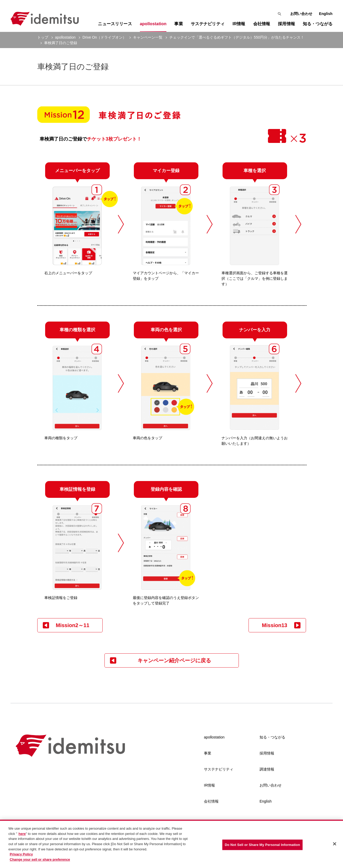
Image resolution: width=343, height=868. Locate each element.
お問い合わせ (301, 14)
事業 (208, 753)
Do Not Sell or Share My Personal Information (263, 846)
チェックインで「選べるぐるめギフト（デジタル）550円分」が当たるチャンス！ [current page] (237, 37)
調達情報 (267, 769)
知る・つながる (272, 737)
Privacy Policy (21, 856)
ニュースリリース (115, 24)
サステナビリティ (219, 769)
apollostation (65, 37)
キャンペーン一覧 (148, 37)
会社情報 (211, 801)
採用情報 (267, 753)
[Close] (335, 845)
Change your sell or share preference (40, 861)
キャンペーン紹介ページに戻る (174, 660)
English (326, 14)
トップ (43, 37)
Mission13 (275, 625)
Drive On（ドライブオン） (104, 37)
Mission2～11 (73, 625)
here (22, 835)
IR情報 (209, 785)
